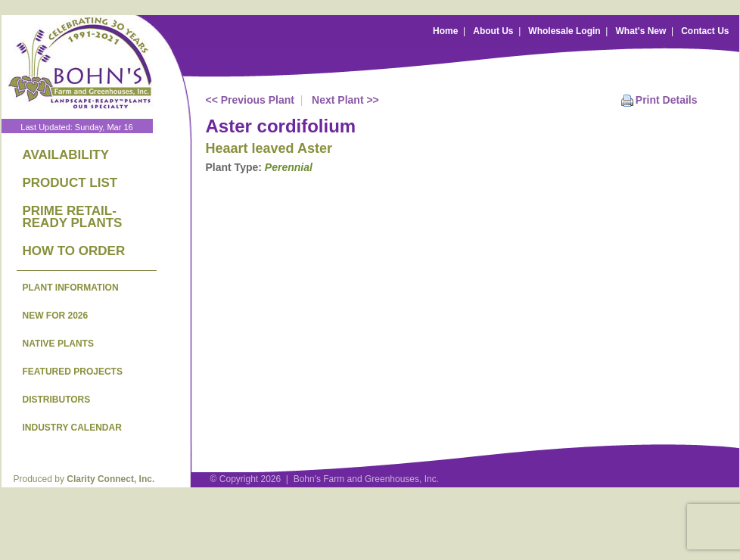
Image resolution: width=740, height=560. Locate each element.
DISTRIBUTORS (57, 400)
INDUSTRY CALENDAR (72, 428)
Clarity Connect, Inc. (110, 479)
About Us (493, 31)
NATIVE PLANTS (58, 344)
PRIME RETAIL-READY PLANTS (73, 217)
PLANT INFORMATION (71, 288)
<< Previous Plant (250, 100)
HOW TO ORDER (74, 251)
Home (445, 31)
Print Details (667, 100)
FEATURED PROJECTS (73, 372)
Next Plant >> (345, 100)
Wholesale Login (564, 31)
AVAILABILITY (66, 155)
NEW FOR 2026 (56, 316)
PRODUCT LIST (70, 183)
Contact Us (705, 31)
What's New (641, 31)
